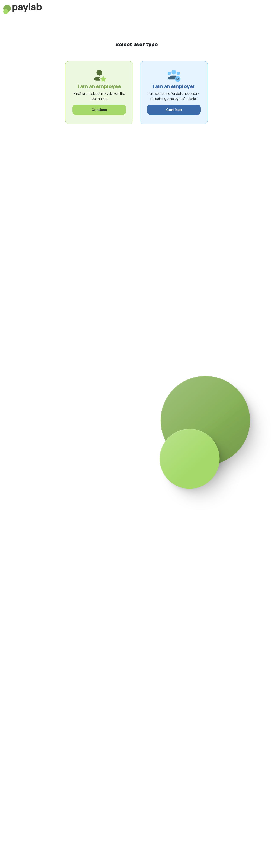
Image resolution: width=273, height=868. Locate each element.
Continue (99, 110)
